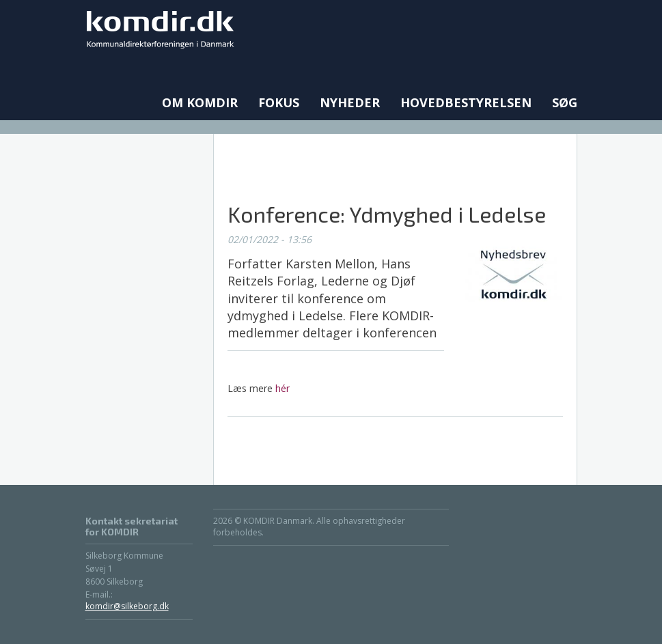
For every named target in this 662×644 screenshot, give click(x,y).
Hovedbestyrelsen (466, 102)
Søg (565, 102)
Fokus (279, 102)
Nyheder (350, 102)
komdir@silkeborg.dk (127, 606)
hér (282, 388)
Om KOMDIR (200, 102)
